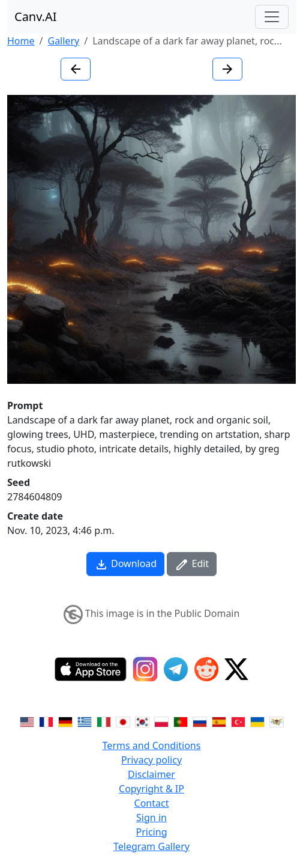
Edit (192, 564)
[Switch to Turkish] (238, 721)
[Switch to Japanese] (123, 721)
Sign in (151, 818)
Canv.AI (36, 17)
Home (21, 41)
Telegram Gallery (151, 846)
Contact (152, 803)
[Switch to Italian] (104, 721)
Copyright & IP (151, 789)
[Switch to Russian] (200, 721)
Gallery (63, 41)
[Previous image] (76, 69)
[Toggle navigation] (272, 17)
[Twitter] (236, 669)
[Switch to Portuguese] (181, 721)
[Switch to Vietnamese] (277, 721)
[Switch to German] (65, 721)
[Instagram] (145, 669)
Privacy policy (151, 760)
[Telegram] (176, 669)
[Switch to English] (27, 721)
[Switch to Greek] (85, 721)
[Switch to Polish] (161, 721)
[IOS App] (91, 669)
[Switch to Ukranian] (257, 721)
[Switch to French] (46, 721)
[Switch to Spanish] (219, 721)
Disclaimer (151, 774)
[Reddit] (206, 669)
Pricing (152, 832)
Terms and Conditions (152, 745)
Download (125, 564)
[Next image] (227, 69)
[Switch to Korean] (142, 721)
